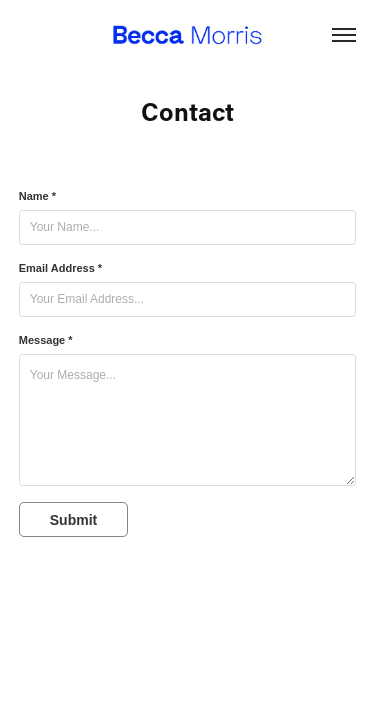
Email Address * (60, 268)
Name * (37, 196)
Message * (46, 340)
